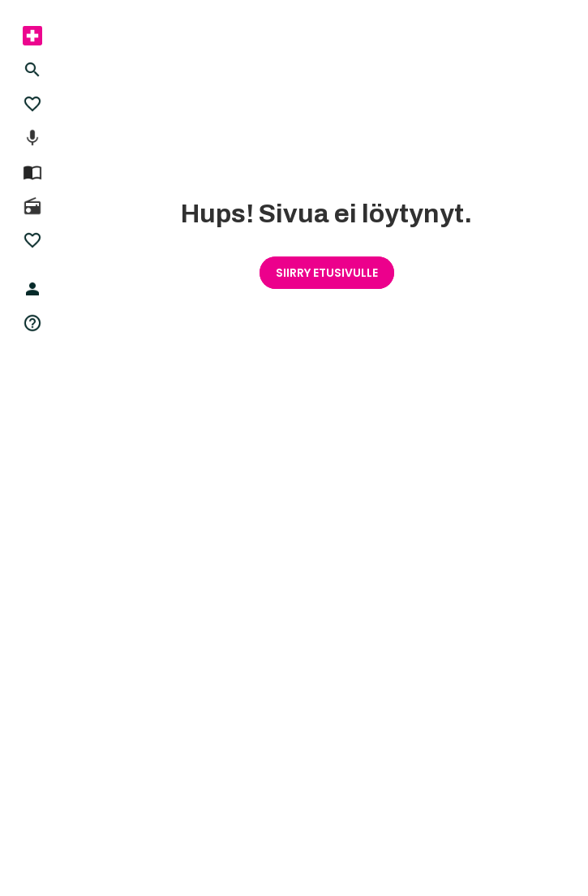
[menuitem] (32, 36)
